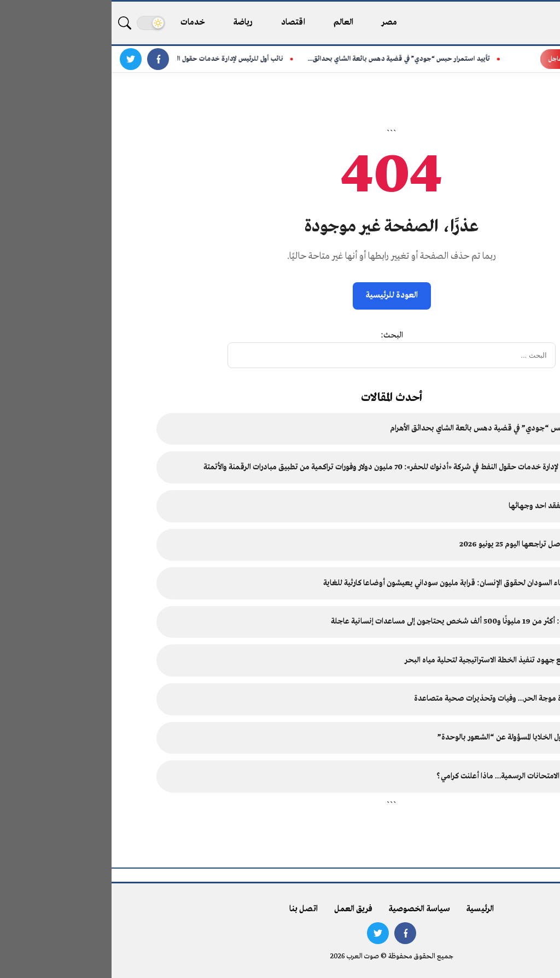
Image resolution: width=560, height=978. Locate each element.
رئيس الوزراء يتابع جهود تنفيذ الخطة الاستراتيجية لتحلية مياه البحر (395, 660)
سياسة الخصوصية (308, 909)
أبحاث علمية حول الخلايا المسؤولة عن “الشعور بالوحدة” (412, 738)
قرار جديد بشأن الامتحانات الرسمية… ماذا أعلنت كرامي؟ (411, 776)
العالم (232, 22)
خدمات (81, 22)
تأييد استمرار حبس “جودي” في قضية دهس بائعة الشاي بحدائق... (292, 59)
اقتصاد (182, 22)
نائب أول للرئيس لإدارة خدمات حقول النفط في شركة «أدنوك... (93, 59)
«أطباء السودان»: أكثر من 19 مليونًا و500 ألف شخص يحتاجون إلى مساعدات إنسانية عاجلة (358, 622)
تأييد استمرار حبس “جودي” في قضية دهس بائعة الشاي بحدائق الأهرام (388, 429)
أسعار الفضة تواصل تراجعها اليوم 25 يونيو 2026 (423, 545)
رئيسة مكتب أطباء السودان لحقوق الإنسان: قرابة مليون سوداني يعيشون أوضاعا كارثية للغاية (355, 583)
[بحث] (13, 23)
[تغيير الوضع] (39, 23)
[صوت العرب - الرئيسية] (507, 23)
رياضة (132, 22)
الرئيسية (369, 909)
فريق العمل (242, 909)
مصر (278, 22)
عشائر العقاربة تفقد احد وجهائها (447, 506)
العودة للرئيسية (280, 295)
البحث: (280, 335)
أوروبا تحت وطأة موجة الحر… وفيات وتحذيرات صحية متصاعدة (400, 699)
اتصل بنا (192, 909)
